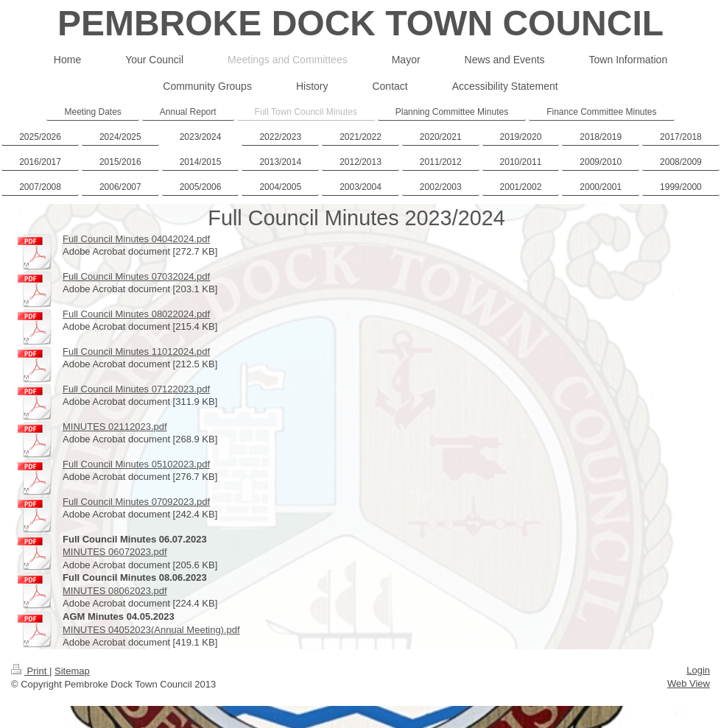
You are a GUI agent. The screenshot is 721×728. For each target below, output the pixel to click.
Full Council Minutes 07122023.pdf (136, 389)
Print (30, 671)
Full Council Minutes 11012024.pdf (136, 351)
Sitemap (72, 671)
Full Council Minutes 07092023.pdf (136, 502)
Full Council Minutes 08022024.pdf (136, 314)
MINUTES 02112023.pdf (115, 427)
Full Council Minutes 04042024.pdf (136, 239)
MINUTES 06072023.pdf (115, 552)
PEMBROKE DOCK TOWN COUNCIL (360, 23)
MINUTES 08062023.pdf (115, 591)
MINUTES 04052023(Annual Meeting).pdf (151, 630)
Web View (689, 683)
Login (698, 670)
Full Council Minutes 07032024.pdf (136, 276)
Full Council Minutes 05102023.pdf (136, 464)
